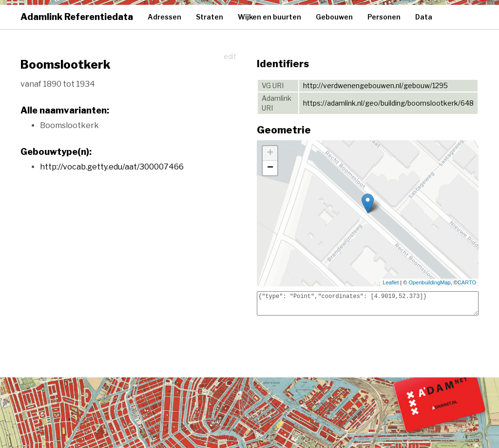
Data (424, 17)
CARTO (467, 282)
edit (230, 56)
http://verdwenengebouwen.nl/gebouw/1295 (375, 85)
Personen (384, 17)
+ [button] (270, 153)
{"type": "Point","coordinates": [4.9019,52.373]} (368, 303)
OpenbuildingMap (429, 282)
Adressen (164, 17)
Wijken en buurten (269, 17)
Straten (210, 17)
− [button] (270, 168)
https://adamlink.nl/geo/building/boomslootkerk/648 (388, 103)
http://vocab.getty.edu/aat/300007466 (112, 167)
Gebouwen (334, 17)
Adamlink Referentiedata (77, 17)
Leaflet (391, 282)
